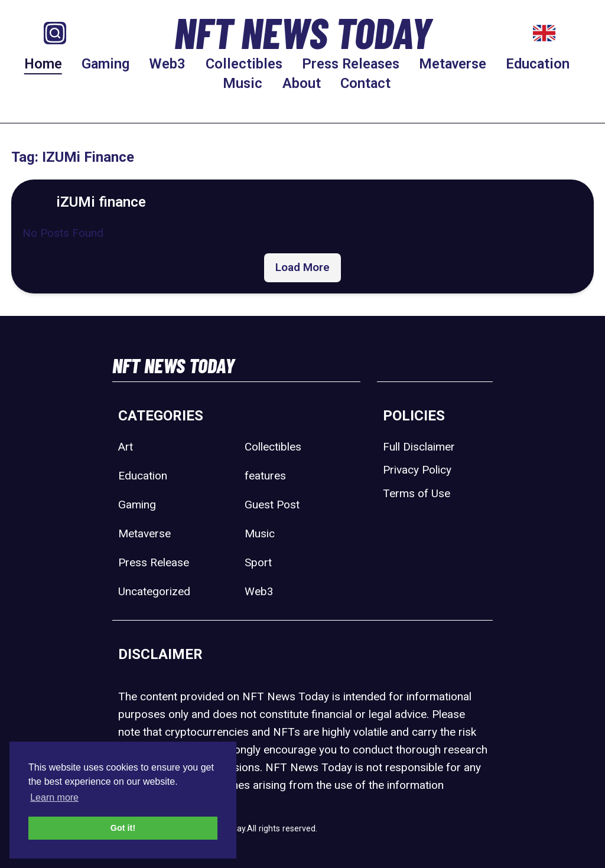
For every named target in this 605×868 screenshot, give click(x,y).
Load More (302, 267)
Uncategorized (154, 591)
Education (538, 64)
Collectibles (244, 64)
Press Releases (351, 64)
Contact (365, 83)
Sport (258, 562)
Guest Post (272, 505)
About (302, 83)
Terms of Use (417, 493)
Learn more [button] (54, 797)
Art (126, 447)
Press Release (154, 562)
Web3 (167, 64)
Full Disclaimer (419, 447)
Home (43, 64)
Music (243, 83)
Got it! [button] (123, 828)
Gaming (105, 64)
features (265, 476)
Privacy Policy (417, 470)
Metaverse (453, 64)
